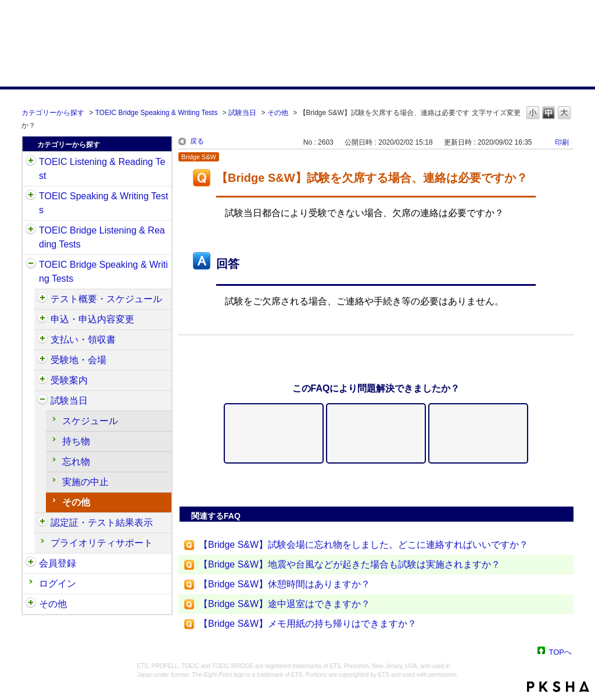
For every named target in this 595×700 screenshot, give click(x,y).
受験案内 (69, 380)
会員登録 (58, 563)
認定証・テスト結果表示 (102, 523)
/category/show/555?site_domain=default (42, 320)
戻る (197, 141)
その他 (278, 113)
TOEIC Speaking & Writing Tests (103, 203)
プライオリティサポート (102, 543)
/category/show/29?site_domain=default (31, 563)
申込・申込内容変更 (92, 319)
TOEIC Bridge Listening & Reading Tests (102, 237)
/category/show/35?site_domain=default (31, 604)
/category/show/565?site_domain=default (42, 340)
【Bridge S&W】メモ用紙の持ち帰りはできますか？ (308, 624)
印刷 (562, 142)
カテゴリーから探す (53, 113)
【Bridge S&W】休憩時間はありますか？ (284, 584)
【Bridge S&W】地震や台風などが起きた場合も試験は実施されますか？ (350, 564)
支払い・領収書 (83, 340)
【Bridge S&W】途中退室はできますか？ (284, 604)
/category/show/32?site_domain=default (31, 196)
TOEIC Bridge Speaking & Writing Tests (157, 113)
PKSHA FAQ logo (558, 687)
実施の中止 (85, 482)
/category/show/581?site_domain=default (42, 523)
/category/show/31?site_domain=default (31, 162)
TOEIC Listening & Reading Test (102, 169)
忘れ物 (76, 462)
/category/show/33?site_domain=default (31, 231)
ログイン (58, 584)
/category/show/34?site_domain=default (31, 265)
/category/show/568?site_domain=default (42, 360)
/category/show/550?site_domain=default (42, 299)
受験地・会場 (78, 360)
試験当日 (242, 113)
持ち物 (76, 441)
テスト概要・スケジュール (106, 299)
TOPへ (561, 651)
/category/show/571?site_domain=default (42, 380)
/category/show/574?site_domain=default (42, 401)
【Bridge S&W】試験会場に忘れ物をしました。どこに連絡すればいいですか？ (363, 545)
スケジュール (90, 421)
